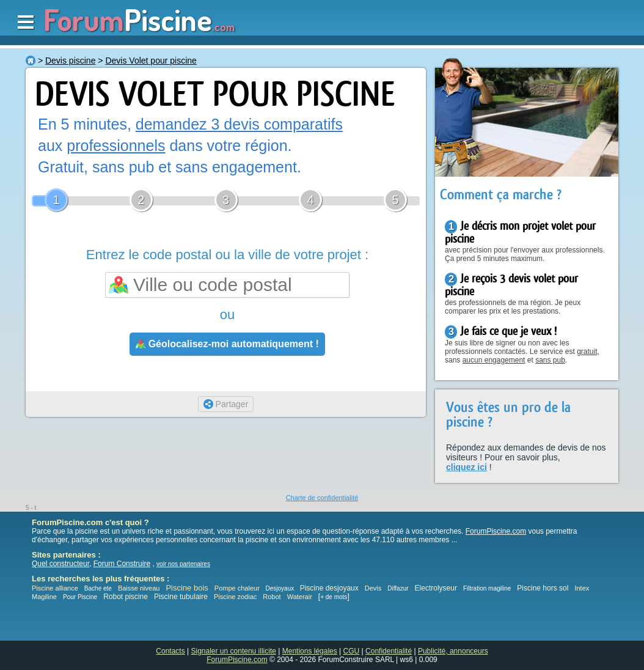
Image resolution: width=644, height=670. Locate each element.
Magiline (44, 597)
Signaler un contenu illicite (234, 651)
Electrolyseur (436, 588)
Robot (272, 597)
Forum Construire (122, 564)
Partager (226, 404)
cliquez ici (467, 467)
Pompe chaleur (238, 588)
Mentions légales (310, 651)
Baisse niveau (139, 588)
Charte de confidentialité (322, 498)
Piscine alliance (55, 588)
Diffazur (398, 588)
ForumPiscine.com (496, 531)
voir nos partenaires (183, 564)
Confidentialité (389, 651)
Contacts (170, 651)
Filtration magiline (487, 588)
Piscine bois (187, 588)
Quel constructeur (60, 564)
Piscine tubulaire (181, 597)
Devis (373, 588)
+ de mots (334, 597)
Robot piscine (126, 597)
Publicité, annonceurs (453, 651)
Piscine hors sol (543, 588)
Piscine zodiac (235, 597)
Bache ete (98, 588)
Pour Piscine (80, 597)
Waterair (300, 597)
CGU (352, 651)
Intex (582, 588)
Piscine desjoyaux (329, 588)
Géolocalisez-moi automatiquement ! (227, 344)
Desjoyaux (281, 588)
